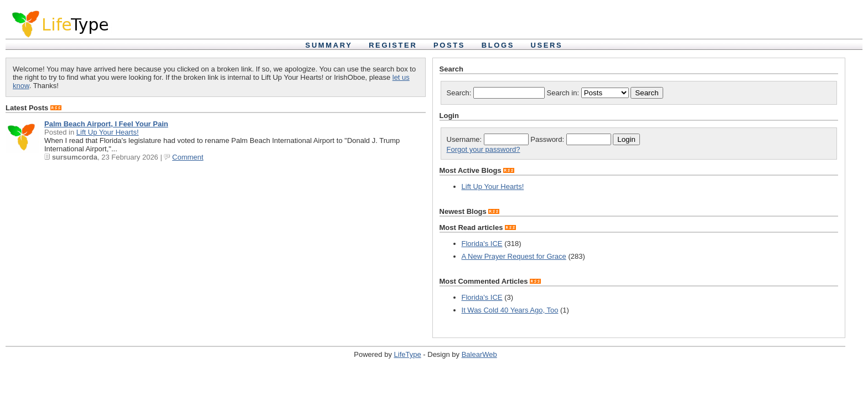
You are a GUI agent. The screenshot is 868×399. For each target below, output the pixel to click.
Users (547, 45)
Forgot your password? (484, 149)
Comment (188, 157)
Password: (570, 139)
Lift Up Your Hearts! (108, 132)
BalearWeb (479, 354)
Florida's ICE (482, 244)
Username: (488, 139)
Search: (496, 93)
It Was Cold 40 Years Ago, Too (510, 310)
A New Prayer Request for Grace (514, 256)
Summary (329, 45)
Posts (449, 45)
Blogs (498, 45)
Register (393, 45)
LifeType (408, 354)
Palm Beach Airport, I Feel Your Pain (106, 124)
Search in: (589, 93)
